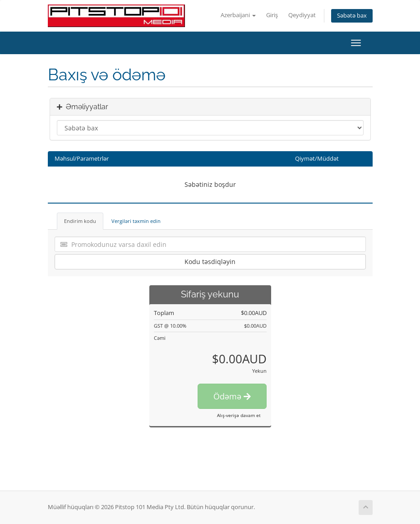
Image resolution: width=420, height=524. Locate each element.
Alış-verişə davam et (239, 415)
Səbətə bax (352, 16)
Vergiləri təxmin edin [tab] (136, 221)
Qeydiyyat (302, 15)
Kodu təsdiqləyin (210, 262)
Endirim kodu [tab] (80, 221)
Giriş (272, 15)
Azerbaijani (238, 15)
